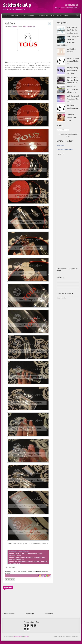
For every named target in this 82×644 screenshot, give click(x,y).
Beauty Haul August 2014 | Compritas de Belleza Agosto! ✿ (72, 80)
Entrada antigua (49, 614)
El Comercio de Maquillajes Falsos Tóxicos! (71, 118)
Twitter (74, 5)
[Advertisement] (65, 212)
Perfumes (29, 27)
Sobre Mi (15, 15)
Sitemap (69, 636)
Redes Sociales (62, 15)
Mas (52, 15)
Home (6, 15)
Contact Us (75, 636)
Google (71, 5)
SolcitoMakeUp (17, 5)
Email (66, 5)
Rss (77, 5)
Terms (55, 636)
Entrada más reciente (9, 614)
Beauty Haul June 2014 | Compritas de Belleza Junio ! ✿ (72, 90)
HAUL (25, 27)
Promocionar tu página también (65, 149)
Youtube (36, 571)
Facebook (69, 5)
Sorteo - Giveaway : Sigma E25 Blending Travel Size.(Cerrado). (73, 30)
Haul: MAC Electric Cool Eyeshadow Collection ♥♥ (73, 61)
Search (77, 15)
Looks (23, 15)
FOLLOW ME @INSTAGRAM (65, 293)
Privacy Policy (62, 636)
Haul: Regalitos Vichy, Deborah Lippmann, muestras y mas (72, 71)
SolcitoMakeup (61, 269)
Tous (34, 27)
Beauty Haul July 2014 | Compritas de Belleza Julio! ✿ (73, 99)
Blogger (68, 136)
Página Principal (30, 614)
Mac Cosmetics (43, 15)
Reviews (31, 15)
